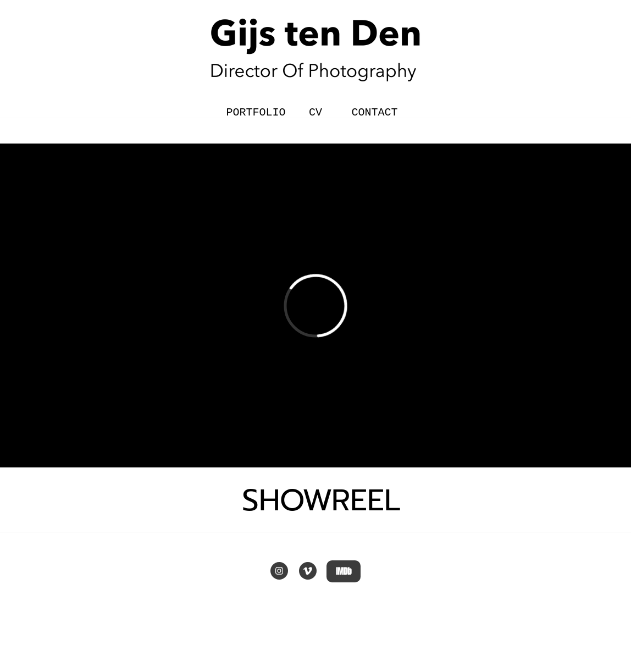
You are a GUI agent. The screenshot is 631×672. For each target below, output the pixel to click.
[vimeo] (308, 571)
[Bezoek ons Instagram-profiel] (279, 571)
